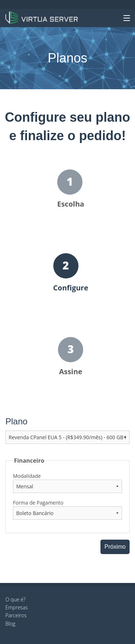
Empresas (17, 607)
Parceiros (16, 615)
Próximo (115, 547)
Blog (10, 624)
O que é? (15, 599)
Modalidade (27, 476)
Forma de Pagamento (38, 503)
